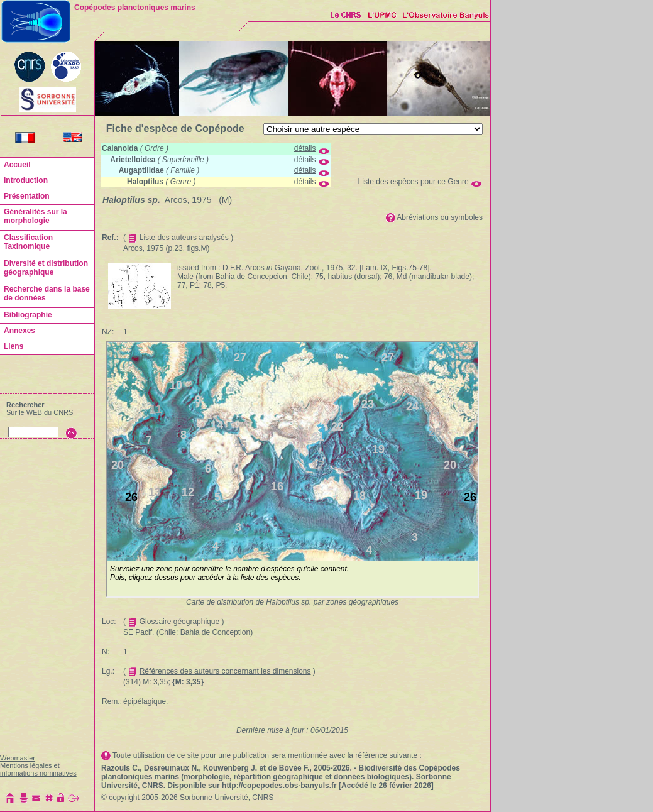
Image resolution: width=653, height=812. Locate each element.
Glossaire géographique (179, 622)
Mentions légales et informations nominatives (38, 769)
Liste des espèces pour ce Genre (414, 182)
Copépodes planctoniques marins (135, 8)
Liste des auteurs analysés (184, 238)
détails (305, 148)
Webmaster (18, 758)
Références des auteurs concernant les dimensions (225, 671)
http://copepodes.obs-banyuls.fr (279, 786)
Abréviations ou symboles (440, 217)
